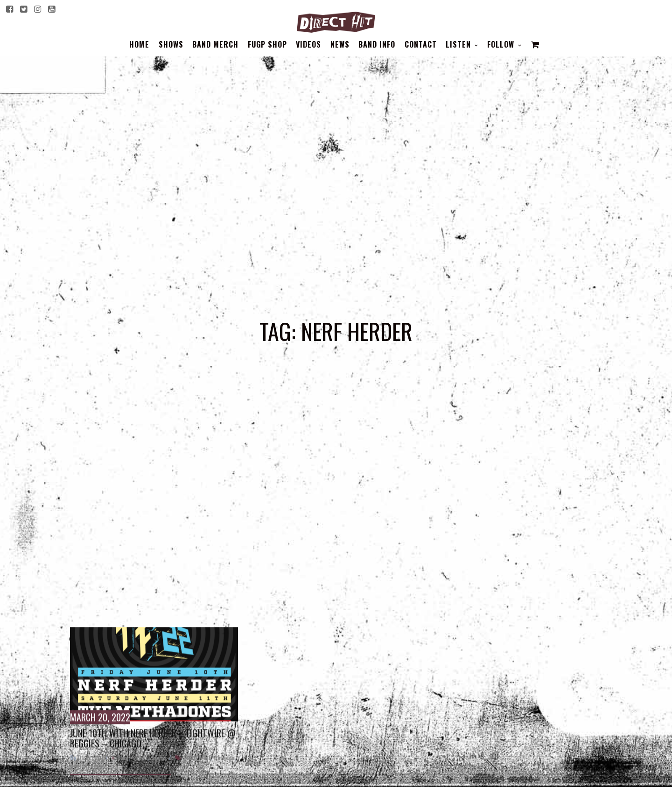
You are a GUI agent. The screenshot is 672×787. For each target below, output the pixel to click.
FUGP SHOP (267, 44)
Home (139, 44)
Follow (502, 44)
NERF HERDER (87, 779)
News (340, 44)
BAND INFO (377, 44)
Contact (421, 44)
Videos (308, 44)
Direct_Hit (91, 770)
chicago (224, 770)
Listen (459, 44)
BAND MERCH (215, 44)
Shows (171, 44)
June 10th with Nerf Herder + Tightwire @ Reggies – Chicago (153, 750)
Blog (123, 770)
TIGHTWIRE (197, 770)
